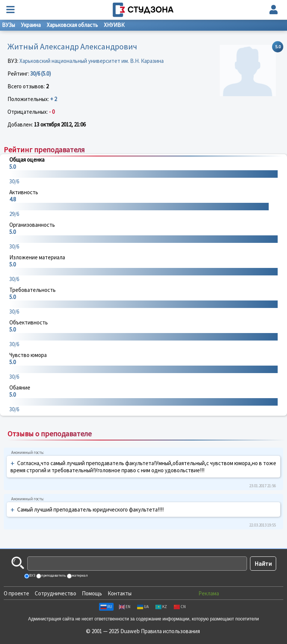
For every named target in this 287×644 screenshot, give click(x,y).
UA (143, 607)
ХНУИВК (114, 25)
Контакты (120, 593)
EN (125, 607)
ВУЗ (32, 575)
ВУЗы (8, 25)
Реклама (209, 593)
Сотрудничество (55, 593)
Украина (31, 25)
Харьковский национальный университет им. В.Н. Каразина (92, 61)
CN (180, 607)
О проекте (16, 593)
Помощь (92, 593)
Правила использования (170, 631)
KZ (161, 607)
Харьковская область (72, 25)
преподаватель (53, 575)
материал (79, 575)
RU (106, 607)
